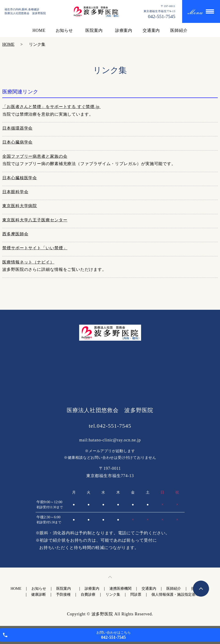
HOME (39, 30)
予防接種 (63, 594)
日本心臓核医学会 (20, 178)
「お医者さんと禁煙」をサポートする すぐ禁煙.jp (52, 107)
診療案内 (124, 30)
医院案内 (95, 30)
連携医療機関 (120, 588)
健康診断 (39, 594)
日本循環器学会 (17, 128)
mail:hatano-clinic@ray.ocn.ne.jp (110, 440)
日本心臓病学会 (17, 142)
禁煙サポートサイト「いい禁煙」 (35, 248)
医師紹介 (179, 30)
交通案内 (151, 30)
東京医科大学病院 (20, 206)
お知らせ (64, 30)
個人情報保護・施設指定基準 (175, 594)
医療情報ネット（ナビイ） (28, 262)
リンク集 (113, 594)
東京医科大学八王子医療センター (35, 220)
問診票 (136, 594)
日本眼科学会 (15, 192)
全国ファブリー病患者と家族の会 (35, 156)
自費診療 (88, 594)
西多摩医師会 (15, 234)
